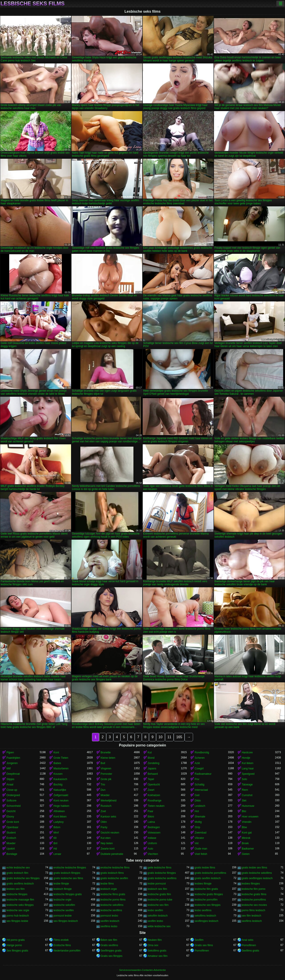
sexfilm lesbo (155, 921)
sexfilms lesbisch (252, 921)
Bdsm (57, 827)
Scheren (200, 758)
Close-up (12, 790)
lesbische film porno (254, 889)
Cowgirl (199, 769)
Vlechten (153, 854)
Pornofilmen (249, 945)
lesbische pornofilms (254, 900)
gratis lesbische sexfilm (114, 878)
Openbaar (12, 827)
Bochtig (58, 785)
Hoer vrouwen (250, 817)
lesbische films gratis (113, 894)
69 (55, 838)
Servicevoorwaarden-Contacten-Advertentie (142, 970)
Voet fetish (201, 854)
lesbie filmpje (61, 884)
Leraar (57, 854)
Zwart (151, 790)
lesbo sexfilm (155, 910)
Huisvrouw (248, 806)
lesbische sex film (158, 905)
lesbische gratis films (254, 894)
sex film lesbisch (251, 916)
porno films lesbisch (253, 910)
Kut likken (248, 763)
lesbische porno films (113, 900)
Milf (9, 769)
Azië (197, 763)
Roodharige (155, 801)
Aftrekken (59, 811)
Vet (196, 843)
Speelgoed (248, 774)
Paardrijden (13, 758)
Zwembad (201, 833)
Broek (245, 843)
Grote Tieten (61, 758)
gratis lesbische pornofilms (210, 873)
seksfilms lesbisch (205, 916)
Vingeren (106, 769)
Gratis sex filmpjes (112, 956)
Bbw (244, 827)
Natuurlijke (60, 790)
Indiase (152, 838)
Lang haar (248, 769)
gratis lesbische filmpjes (162, 873)
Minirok (246, 838)
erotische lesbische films (115, 868)
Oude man (201, 849)
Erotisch (11, 838)
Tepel (151, 779)
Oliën (104, 822)
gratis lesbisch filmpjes (67, 873)
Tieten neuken (156, 806)
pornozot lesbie (62, 916)
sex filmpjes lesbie (17, 921)
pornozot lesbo (109, 916)
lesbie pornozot (157, 884)
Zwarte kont (108, 849)
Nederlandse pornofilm (67, 951)
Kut (150, 752)
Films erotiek (61, 940)
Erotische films (62, 945)
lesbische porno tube (160, 900)
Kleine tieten (108, 758)
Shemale (200, 817)
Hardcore (247, 752)
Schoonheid (13, 806)
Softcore (11, 801)
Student (11, 833)
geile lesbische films (160, 868)
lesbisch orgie (109, 889)
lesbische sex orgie (18, 910)
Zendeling (154, 763)
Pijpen (10, 752)
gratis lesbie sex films (254, 868)
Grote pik (106, 779)
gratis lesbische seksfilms (257, 873)
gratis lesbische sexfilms (162, 878)
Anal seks (248, 940)
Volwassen (154, 833)
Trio (103, 785)
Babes (57, 763)
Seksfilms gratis (157, 951)
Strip (197, 827)
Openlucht (154, 785)
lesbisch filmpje (62, 889)
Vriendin (247, 822)
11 (169, 737)
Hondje (246, 758)
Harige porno (14, 945)
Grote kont (13, 822)
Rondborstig (202, 752)
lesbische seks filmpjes (20, 905)
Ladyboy (58, 822)
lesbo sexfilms (203, 910)
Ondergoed (13, 795)
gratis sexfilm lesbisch (208, 878)
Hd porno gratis (16, 940)
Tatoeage (247, 785)
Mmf (56, 833)
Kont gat (247, 833)
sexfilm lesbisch (110, 921)
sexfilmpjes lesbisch (206, 921)
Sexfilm (199, 940)
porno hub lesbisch (18, 916)
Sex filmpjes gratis (17, 951)
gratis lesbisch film (17, 873)
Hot (197, 811)
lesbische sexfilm (64, 910)
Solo (244, 779)
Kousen (58, 774)
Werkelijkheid (109, 801)
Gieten (246, 854)
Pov (197, 779)
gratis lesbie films (205, 868)
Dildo (198, 801)
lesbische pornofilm (206, 900)
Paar (150, 811)
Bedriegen (154, 827)
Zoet (103, 811)
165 (179, 737)
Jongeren (12, 763)
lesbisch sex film (157, 889)
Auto (150, 849)
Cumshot (247, 795)
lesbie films (107, 884)
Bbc (244, 811)
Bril (55, 843)
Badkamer (248, 849)
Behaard (153, 774)
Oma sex (153, 945)
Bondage (12, 854)
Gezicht (11, 811)
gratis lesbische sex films (68, 878)
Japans (152, 769)
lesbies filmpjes (251, 884)
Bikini (151, 817)
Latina (151, 822)
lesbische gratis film (159, 894)
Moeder (105, 795)
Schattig (199, 785)
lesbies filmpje (203, 884)
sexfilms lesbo (109, 926)
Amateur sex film (158, 956)
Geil (197, 795)
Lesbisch (200, 806)
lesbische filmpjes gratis (68, 894)
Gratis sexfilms (109, 945)
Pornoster (106, 774)
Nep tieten (107, 843)
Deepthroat (13, 774)
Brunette (106, 752)
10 (161, 737)
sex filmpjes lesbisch (66, 921)
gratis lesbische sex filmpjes (23, 878)
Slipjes (10, 779)
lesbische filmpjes (17, 894)
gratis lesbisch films (112, 873)
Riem (245, 790)
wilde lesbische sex (159, 926)
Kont (56, 752)
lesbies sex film (15, 889)
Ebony (10, 817)
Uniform (152, 843)
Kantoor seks (108, 817)
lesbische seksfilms (112, 905)
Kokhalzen (154, 795)
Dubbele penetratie (112, 854)
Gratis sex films (204, 945)
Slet (244, 801)
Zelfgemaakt (61, 795)
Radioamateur (203, 774)
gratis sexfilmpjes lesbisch (257, 878)
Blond (151, 758)
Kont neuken (61, 801)
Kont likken (60, 817)
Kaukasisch (60, 779)
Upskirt (11, 849)
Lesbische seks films (33, 4)
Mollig (198, 822)
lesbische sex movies (254, 905)
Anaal (10, 785)
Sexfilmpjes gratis (111, 951)
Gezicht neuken (110, 833)
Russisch (106, 806)
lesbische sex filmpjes (208, 905)
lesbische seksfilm (64, 905)
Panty (104, 827)
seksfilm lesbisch (158, 916)
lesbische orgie (62, 900)
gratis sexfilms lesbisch (20, 884)
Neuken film (155, 940)
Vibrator (199, 838)
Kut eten (106, 838)
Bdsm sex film (109, 940)
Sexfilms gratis (250, 951)
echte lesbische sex (18, 868)
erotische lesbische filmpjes (70, 868)
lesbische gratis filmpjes (209, 894)
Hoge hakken (61, 806)
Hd (55, 849)
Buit (103, 763)
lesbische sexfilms (111, 910)
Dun (103, 790)
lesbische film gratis (206, 889)
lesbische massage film (20, 900)
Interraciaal (201, 790)
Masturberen (61, 769)
